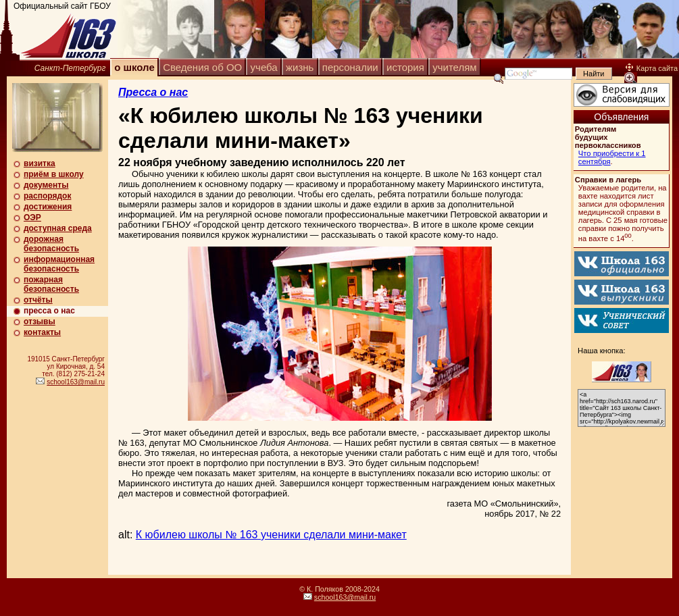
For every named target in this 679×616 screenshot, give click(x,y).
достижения (48, 207)
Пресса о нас (153, 92)
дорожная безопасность (51, 244)
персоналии (350, 67)
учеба (264, 67)
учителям (454, 67)
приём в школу (54, 174)
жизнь (300, 67)
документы (46, 185)
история (405, 67)
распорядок (47, 196)
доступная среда (58, 228)
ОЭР (32, 217)
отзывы (40, 322)
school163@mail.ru (76, 382)
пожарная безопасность (51, 284)
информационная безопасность (59, 264)
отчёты (38, 300)
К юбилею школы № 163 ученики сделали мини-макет (271, 535)
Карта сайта (652, 68)
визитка (40, 163)
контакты (42, 332)
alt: (262, 535)
